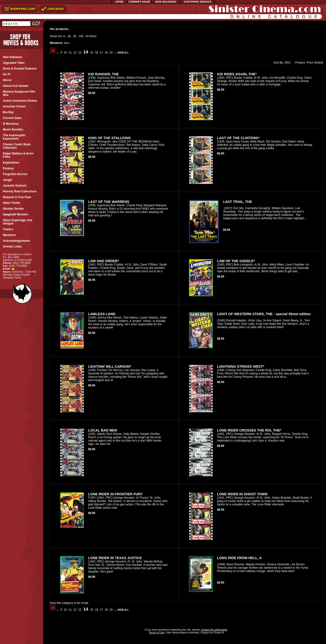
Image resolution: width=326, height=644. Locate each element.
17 (101, 53)
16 (97, 53)
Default (319, 63)
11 (70, 53)
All (87, 36)
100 (81, 36)
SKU (288, 63)
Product (299, 63)
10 (65, 53)
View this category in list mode (69, 603)
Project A (218, 632)
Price (310, 63)
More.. (67, 43)
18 (69, 36)
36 (75, 36)
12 (75, 53)
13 (80, 53)
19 (111, 53)
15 (92, 53)
